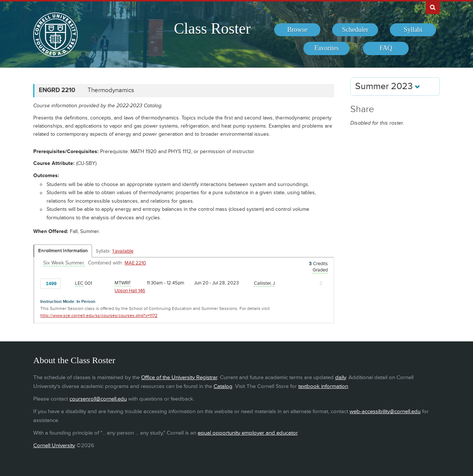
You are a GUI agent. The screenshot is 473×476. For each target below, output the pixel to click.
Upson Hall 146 (130, 291)
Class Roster (212, 28)
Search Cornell (433, 7)
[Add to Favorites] (68, 283)
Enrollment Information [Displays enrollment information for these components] (63, 251)
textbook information (323, 386)
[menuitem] (297, 30)
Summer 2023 (388, 86)
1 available (123, 251)
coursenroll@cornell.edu (98, 399)
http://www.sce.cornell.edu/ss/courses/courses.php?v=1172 (99, 316)
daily (341, 377)
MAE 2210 (135, 263)
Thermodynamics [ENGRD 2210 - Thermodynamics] (111, 90)
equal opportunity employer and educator (248, 433)
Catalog (223, 386)
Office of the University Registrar (179, 377)
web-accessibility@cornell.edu (385, 411)
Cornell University (54, 445)
